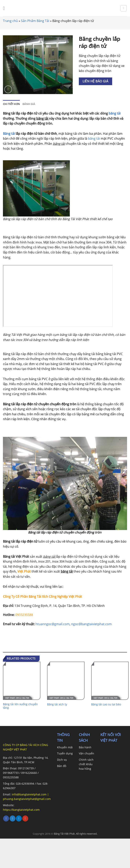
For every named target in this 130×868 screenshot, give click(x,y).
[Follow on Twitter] (13, 818)
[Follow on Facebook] (6, 818)
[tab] (11, 104)
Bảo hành (85, 747)
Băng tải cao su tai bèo (106, 704)
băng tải (115, 113)
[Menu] (5, 8)
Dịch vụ (62, 760)
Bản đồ (62, 766)
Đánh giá (29, 104)
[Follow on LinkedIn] (19, 818)
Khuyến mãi (65, 747)
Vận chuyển (86, 753)
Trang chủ (10, 21)
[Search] (124, 8)
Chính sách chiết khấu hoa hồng (86, 764)
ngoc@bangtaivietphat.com (91, 624)
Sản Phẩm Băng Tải (35, 21)
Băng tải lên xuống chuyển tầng (20, 706)
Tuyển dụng (65, 753)
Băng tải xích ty (57, 704)
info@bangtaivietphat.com (29, 794)
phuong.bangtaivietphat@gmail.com (27, 799)
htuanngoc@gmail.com (53, 624)
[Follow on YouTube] (25, 818)
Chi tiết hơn (11, 104)
